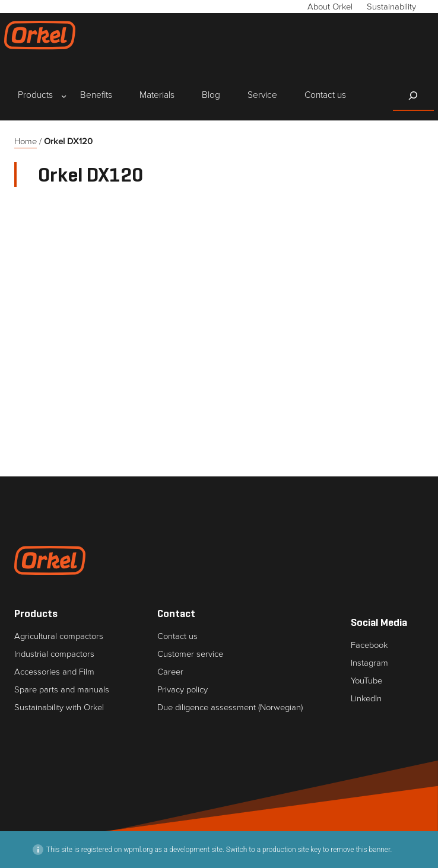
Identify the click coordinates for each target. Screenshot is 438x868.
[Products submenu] (35, 96)
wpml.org (138, 850)
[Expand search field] (413, 95)
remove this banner (360, 850)
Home (26, 141)
